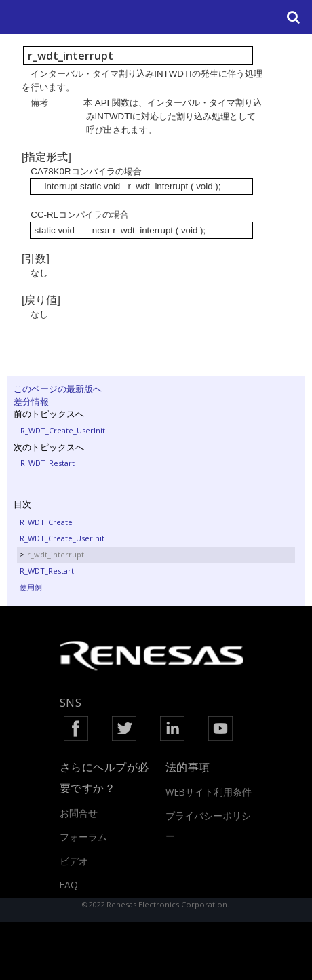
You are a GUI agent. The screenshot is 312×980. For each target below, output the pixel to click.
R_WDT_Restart (47, 463)
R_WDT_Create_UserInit (63, 430)
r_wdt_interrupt (56, 554)
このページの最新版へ (58, 389)
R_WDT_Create (46, 522)
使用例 (31, 587)
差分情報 (31, 401)
